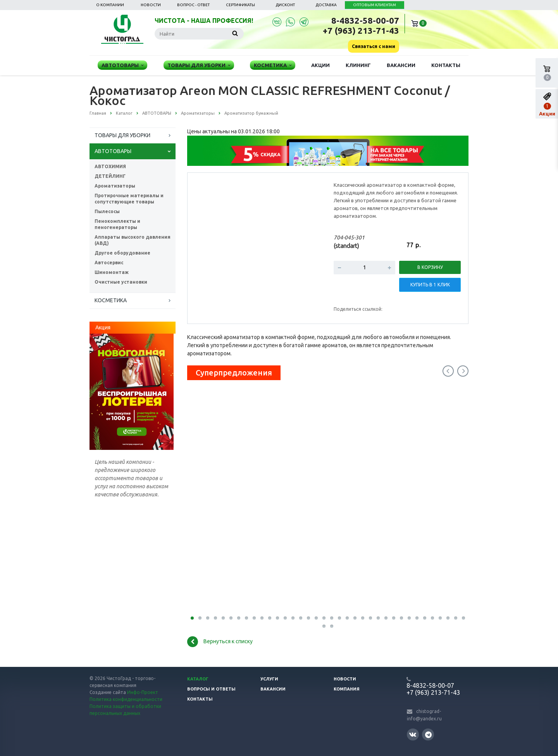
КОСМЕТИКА (111, 300)
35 (456, 618)
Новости (151, 5)
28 (401, 618)
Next (463, 371)
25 (378, 618)
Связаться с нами (374, 46)
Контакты (446, 65)
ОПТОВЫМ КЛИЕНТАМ (375, 5)
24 (370, 618)
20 (339, 618)
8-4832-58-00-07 (365, 20)
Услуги (269, 679)
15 (301, 618)
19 (332, 618)
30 (417, 618)
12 (277, 618)
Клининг (358, 65)
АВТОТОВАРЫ (113, 151)
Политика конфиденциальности (126, 699)
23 (363, 618)
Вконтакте (413, 734)
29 (409, 618)
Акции (320, 65)
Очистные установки (121, 282)
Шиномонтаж (112, 272)
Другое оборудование (122, 253)
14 (293, 618)
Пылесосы (107, 211)
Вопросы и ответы (211, 689)
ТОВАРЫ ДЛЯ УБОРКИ (122, 135)
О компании (110, 5)
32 (432, 618)
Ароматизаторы (115, 186)
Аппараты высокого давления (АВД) (133, 240)
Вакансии (401, 65)
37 (324, 626)
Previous (448, 371)
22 (355, 618)
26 (386, 618)
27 (394, 618)
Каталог (198, 679)
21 (347, 618)
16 (308, 618)
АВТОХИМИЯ (110, 166)
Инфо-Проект (143, 692)
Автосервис (109, 263)
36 (463, 618)
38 (332, 626)
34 (448, 618)
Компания (347, 689)
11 (270, 618)
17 (316, 618)
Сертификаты (240, 5)
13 (285, 618)
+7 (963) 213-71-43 (361, 30)
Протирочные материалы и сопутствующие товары (129, 199)
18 (324, 618)
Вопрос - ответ (193, 5)
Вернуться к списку (220, 642)
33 (440, 618)
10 (262, 618)
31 (425, 618)
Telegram (428, 734)
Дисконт (285, 5)
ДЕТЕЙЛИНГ (110, 176)
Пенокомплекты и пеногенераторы (117, 224)
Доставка (326, 5)
